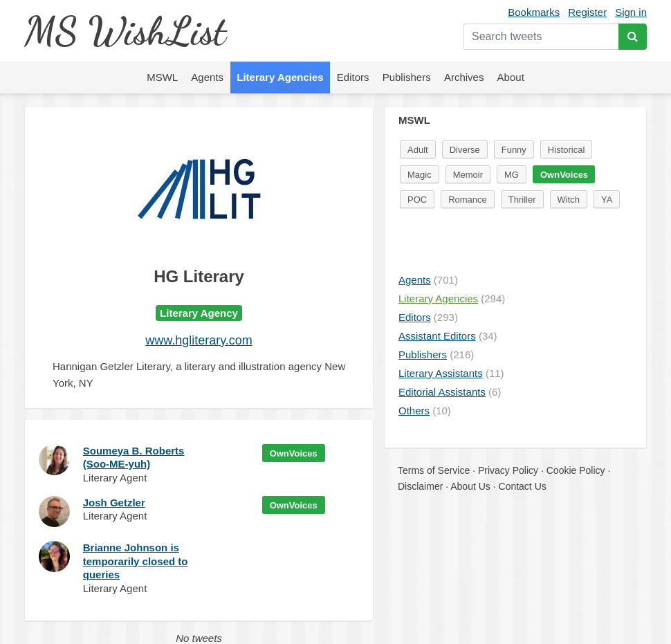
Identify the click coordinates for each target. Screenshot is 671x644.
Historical (566, 150)
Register (587, 12)
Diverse (465, 150)
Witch (569, 200)
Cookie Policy (576, 470)
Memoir (468, 175)
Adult (418, 150)
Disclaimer (420, 486)
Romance (468, 200)
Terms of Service (434, 470)
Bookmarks (534, 12)
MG (512, 175)
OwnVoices (294, 453)
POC (417, 200)
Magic (420, 175)
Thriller (522, 200)
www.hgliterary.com (199, 340)
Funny (514, 150)
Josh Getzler (114, 503)
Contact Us (523, 486)
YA (607, 200)
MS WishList (125, 31)
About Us (470, 486)
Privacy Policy (508, 470)
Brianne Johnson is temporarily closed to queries (136, 561)
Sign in (631, 12)
